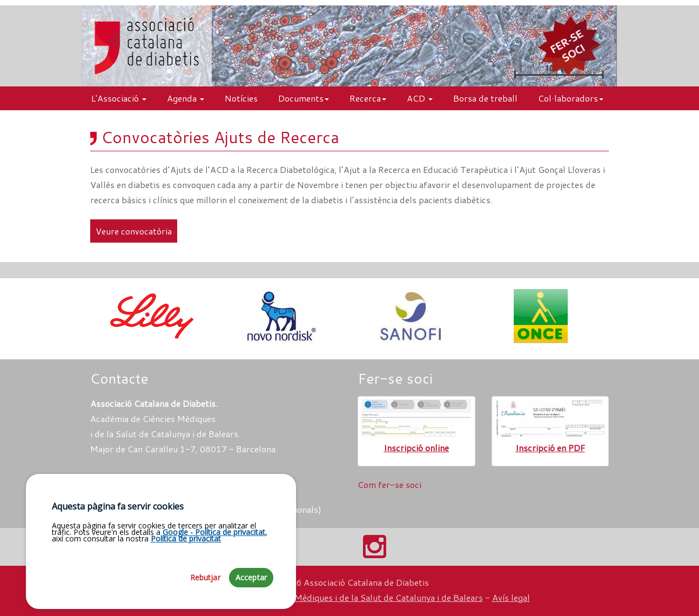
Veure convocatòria (134, 231)
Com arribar (120, 479)
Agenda (186, 98)
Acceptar (251, 590)
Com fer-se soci (389, 484)
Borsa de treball (485, 98)
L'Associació (119, 98)
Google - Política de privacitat (214, 544)
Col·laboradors (571, 98)
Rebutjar (205, 590)
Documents (304, 98)
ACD (420, 98)
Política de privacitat (186, 551)
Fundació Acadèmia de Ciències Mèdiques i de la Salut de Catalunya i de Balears (326, 597)
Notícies (241, 98)
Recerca (368, 98)
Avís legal (511, 597)
